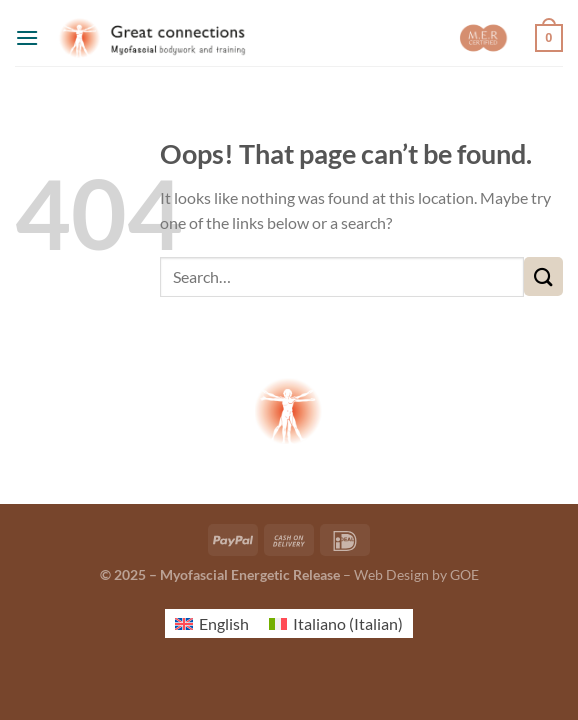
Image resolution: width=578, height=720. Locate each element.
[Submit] (543, 276)
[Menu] (27, 37)
